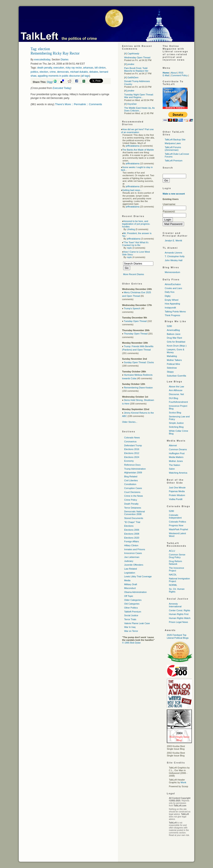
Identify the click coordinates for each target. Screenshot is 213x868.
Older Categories (133, 600)
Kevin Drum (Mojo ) (177, 346)
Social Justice (131, 615)
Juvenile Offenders (134, 565)
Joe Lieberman (132, 557)
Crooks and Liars (173, 288)
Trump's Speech (132, 308)
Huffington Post (177, 453)
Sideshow (172, 368)
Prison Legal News (178, 622)
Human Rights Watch (180, 618)
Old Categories (132, 604)
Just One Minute (177, 488)
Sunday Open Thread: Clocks (139, 362)
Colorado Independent (175, 516)
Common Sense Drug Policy (177, 556)
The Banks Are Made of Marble (138, 150)
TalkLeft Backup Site (175, 140)
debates (94, 72)
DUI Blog (173, 398)
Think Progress (172, 315)
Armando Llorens (173, 253)
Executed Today (62, 88)
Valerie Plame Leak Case (137, 623)
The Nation (175, 465)
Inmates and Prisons (135, 549)
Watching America (178, 473)
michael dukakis (79, 72)
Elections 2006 (132, 530)
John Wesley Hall (174, 260)
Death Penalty (131, 504)
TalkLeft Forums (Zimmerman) (173, 149)
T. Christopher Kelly (175, 256)
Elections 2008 (132, 534)
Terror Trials (130, 619)
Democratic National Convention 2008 (134, 513)
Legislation (130, 573)
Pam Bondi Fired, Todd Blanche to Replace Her (136, 69)
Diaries (65, 60)
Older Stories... (130, 422)
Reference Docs (132, 465)
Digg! (50, 82)
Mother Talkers (174, 360)
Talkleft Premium (133, 612)
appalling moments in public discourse (59, 76)
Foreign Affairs (132, 541)
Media (127, 580)
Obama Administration (135, 592)
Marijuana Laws (173, 143)
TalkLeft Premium (174, 161)
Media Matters (176, 457)
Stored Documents (134, 518)
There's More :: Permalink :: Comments (79, 104)
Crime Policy (131, 500)
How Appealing (172, 304)
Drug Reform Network (175, 563)
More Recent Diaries (134, 274)
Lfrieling (131, 229)
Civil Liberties (131, 480)
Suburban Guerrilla (176, 376)
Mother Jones (176, 461)
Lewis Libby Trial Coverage (138, 576)
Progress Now (176, 525)
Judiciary (129, 561)
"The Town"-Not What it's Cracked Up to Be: (135, 244)
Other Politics (131, 608)
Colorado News (132, 438)
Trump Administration (135, 469)
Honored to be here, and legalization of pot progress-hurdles (136, 224)
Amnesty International (175, 605)
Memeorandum (172, 272)
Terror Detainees (133, 508)
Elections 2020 (132, 538)
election (44, 72)
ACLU (172, 551)
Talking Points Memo (175, 312)
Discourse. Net (176, 394)
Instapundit (170, 308)
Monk (183, 782)
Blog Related (131, 476)
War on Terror (131, 631)
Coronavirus (130, 441)
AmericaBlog (173, 330)
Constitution (130, 484)
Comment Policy (179, 75)
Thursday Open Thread (136, 334)
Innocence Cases (133, 553)
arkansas (88, 68)
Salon (172, 469)
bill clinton (100, 68)
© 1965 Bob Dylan (131, 643)
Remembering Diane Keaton (138, 388)
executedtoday (42, 60)
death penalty (45, 68)
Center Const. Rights (180, 610)
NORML (173, 585)
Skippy (170, 372)
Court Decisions (132, 492)
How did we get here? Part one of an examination (137, 131)
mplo (129, 248)
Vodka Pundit (176, 499)
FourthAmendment (178, 402)
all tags (85, 76)
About (174, 73)
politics (34, 72)
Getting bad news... (132, 190)
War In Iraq (130, 627)
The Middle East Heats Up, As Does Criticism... (139, 109)
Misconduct (130, 588)
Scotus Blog (175, 413)
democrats (63, 72)
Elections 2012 (132, 453)
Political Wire (173, 364)
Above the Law (176, 387)
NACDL (173, 575)
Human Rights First (179, 614)
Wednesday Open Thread (137, 57)
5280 (169, 326)
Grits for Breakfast (176, 342)
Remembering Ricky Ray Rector (55, 53)
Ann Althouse (176, 390)
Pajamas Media (177, 491)
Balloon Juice (174, 334)
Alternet (173, 445)
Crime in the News (134, 496)
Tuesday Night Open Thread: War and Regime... (139, 96)
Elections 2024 (132, 457)
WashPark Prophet (178, 529)
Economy (129, 461)
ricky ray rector (74, 68)
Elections (129, 526)
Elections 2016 (132, 449)
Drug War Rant (174, 338)
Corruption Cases (133, 488)
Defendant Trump (133, 445)
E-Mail (166, 75)
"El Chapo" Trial (132, 522)
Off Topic (129, 596)
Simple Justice (176, 423)
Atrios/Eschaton (173, 284)
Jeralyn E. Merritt (173, 241)
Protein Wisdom (177, 495)
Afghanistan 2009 (133, 473)
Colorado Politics (178, 522)
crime (53, 72)
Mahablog (172, 356)
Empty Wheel (172, 300)
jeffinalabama (133, 146)
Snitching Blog (176, 427)
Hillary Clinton (131, 545)
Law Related (131, 569)
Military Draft (131, 584)
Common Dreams (178, 449)
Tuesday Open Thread (135, 321)
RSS (181, 73)
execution (59, 68)
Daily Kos (170, 292)
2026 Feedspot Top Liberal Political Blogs (178, 636)
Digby (168, 296)
